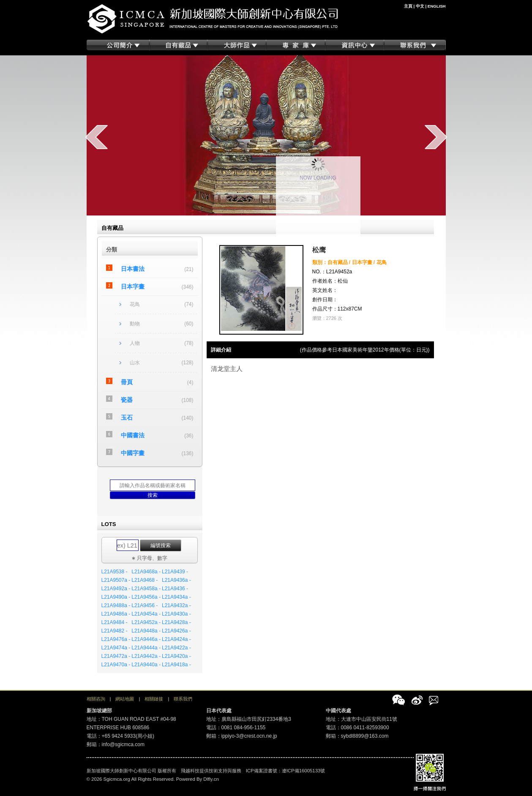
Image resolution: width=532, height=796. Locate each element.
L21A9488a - (116, 605)
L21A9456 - (145, 605)
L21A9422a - (176, 648)
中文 (420, 6)
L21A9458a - (146, 589)
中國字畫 (133, 453)
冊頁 (127, 382)
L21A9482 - (115, 631)
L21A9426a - (176, 631)
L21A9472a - (116, 656)
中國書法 (133, 435)
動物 (135, 324)
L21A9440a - (146, 665)
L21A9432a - (176, 605)
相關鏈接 (154, 699)
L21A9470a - (116, 665)
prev (97, 137)
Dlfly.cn (211, 779)
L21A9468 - (145, 580)
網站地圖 (125, 699)
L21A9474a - (116, 648)
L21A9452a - (146, 622)
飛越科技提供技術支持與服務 (211, 771)
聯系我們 (183, 699)
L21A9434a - (176, 597)
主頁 (408, 6)
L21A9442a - (146, 656)
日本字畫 (133, 286)
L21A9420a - (176, 656)
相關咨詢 (96, 699)
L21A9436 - (175, 589)
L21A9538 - (115, 572)
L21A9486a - (116, 614)
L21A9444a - (146, 648)
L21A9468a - (146, 572)
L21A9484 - (115, 622)
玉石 (127, 417)
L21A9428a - (176, 622)
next (436, 137)
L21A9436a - (176, 580)
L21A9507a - (116, 580)
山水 (135, 363)
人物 (135, 343)
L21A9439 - (175, 572)
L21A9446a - (146, 639)
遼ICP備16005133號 (304, 771)
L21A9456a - (146, 597)
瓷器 (127, 400)
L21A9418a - (176, 665)
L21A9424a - (176, 639)
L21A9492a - (116, 589)
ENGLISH (437, 6)
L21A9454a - (146, 614)
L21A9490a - (116, 597)
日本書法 (133, 269)
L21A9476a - (116, 639)
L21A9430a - (176, 614)
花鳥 (135, 304)
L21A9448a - (146, 631)
